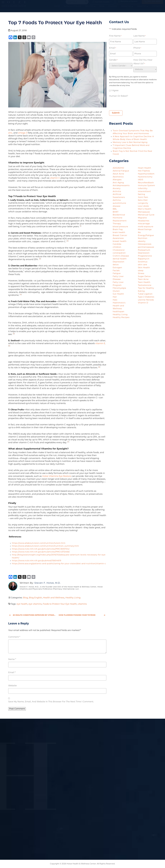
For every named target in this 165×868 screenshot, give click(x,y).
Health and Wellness (54, 598)
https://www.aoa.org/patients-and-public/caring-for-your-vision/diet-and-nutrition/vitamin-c (59, 564)
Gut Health (118, 294)
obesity (142, 241)
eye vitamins (35, 604)
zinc (10, 133)
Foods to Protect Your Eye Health (60, 604)
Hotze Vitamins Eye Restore (57, 476)
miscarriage (144, 224)
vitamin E (100, 344)
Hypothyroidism (146, 174)
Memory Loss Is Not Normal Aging (130, 142)
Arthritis (117, 192)
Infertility (143, 189)
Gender (113, 60)
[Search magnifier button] (86, 4)
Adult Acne (118, 174)
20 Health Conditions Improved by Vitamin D (33, 615)
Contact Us (158, 9)
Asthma (117, 200)
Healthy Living (73, 598)
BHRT (116, 212)
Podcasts (113, 9)
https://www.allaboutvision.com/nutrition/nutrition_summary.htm (45, 546)
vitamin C (55, 178)
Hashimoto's (119, 303)
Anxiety (117, 189)
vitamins (82, 604)
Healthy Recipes (121, 318)
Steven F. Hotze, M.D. (47, 583)
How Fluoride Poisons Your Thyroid (82, 615)
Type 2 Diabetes (146, 297)
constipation (119, 253)
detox (116, 265)
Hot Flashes (144, 171)
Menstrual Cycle (146, 215)
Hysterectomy (145, 177)
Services (91, 9)
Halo (115, 300)
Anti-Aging (118, 183)
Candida (117, 244)
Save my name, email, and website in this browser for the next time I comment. (51, 702)
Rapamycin (144, 259)
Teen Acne (143, 279)
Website (12, 686)
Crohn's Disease (121, 256)
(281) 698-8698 (152, 4)
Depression (119, 262)
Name (12, 659)
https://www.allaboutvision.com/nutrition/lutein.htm (39, 543)
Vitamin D (143, 303)
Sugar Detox (144, 277)
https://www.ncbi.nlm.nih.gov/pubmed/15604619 (37, 561)
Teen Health (144, 282)
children (117, 247)
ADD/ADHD (118, 168)
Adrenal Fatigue (121, 171)
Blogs (103, 9)
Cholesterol (119, 250)
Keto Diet (143, 200)
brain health (119, 233)
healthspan (119, 312)
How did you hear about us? (143, 62)
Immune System (146, 186)
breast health (120, 241)
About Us (143, 9)
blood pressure (120, 227)
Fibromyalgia (119, 288)
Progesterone (145, 256)
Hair (115, 297)
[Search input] (76, 4)
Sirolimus (143, 262)
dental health (120, 259)
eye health (22, 604)
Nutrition (143, 238)
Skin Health (144, 268)
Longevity (143, 203)
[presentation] (126, 103)
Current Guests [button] (101, 4)
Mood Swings (145, 230)
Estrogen (117, 268)
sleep (141, 271)
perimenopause (146, 247)
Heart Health (145, 168)
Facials (116, 271)
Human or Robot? (119, 96)
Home (57, 9)
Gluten (116, 291)
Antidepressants (121, 186)
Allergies (117, 180)
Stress (141, 274)
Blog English (35, 598)
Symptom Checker (73, 9)
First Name (115, 36)
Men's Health (145, 209)
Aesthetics (118, 177)
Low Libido (143, 206)
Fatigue (117, 274)
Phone (137, 48)
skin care (143, 265)
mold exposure (146, 227)
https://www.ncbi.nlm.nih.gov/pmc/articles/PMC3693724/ (41, 549)
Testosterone (145, 285)
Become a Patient (128, 4)
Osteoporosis (145, 244)
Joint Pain (143, 197)
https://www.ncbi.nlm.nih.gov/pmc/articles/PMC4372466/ (41, 552)
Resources (128, 9)
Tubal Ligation (145, 294)
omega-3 (23, 133)
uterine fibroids (146, 300)
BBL (115, 209)
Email (12, 673)
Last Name (140, 36)
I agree (115, 91)
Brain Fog (118, 230)
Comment (14, 637)
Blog (25, 598)
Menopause (144, 212)
